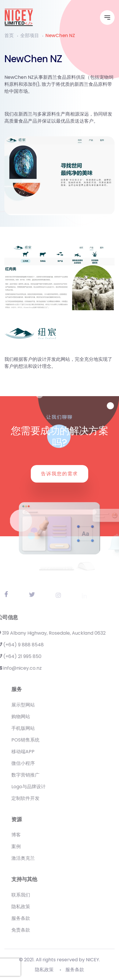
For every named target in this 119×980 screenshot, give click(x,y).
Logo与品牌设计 (38, 787)
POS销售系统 (35, 740)
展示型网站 (33, 705)
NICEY (92, 962)
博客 (25, 835)
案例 (25, 846)
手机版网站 (33, 728)
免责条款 (30, 930)
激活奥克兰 (33, 858)
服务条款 (30, 918)
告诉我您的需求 (59, 474)
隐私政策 (30, 907)
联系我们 (30, 895)
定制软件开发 (35, 798)
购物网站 (30, 717)
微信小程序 (33, 763)
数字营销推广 (35, 775)
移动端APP (32, 752)
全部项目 (30, 35)
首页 (9, 35)
